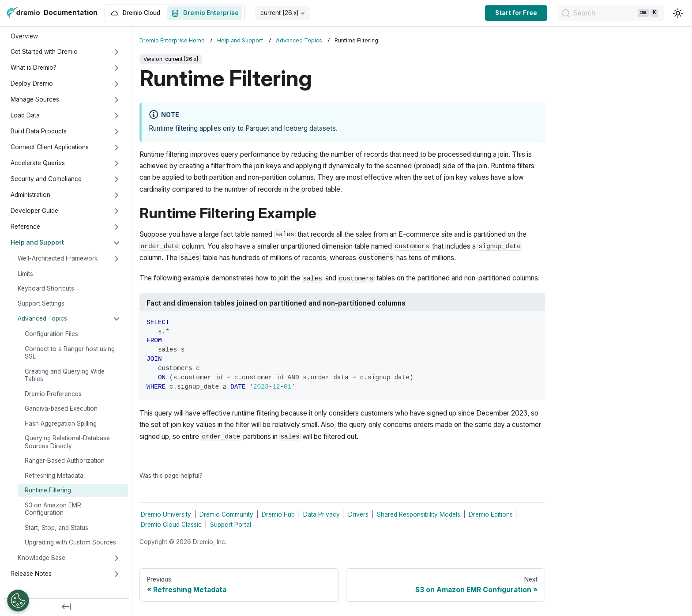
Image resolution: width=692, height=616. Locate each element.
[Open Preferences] (18, 601)
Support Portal (231, 525)
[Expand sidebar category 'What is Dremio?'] (117, 68)
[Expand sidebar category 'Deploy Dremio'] (117, 84)
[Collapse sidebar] (66, 607)
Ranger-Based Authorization (65, 461)
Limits (25, 274)
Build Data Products (39, 131)
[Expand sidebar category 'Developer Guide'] (117, 211)
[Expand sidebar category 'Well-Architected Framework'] (117, 259)
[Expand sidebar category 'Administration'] (117, 195)
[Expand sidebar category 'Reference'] (117, 227)
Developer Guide (34, 211)
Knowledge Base (41, 558)
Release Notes (31, 574)
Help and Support (37, 242)
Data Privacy (322, 514)
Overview (24, 36)
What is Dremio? (34, 68)
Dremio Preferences (53, 394)
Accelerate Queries (38, 163)
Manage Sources (35, 99)
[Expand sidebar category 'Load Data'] (117, 116)
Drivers (358, 514)
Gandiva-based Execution (61, 408)
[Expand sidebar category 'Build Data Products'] (117, 132)
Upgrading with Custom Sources (70, 542)
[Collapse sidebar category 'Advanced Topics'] (117, 319)
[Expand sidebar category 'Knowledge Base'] (117, 558)
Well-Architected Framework (58, 258)
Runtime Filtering (48, 490)
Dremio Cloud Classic (171, 525)
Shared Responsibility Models (419, 514)
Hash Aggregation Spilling (61, 423)
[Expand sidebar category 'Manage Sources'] (117, 100)
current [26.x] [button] (280, 13)
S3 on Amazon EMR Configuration (53, 509)
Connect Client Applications (50, 147)
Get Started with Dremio (44, 52)
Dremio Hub (278, 514)
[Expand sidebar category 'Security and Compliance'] (117, 179)
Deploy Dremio (32, 83)
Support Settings (41, 303)
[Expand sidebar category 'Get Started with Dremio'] (117, 52)
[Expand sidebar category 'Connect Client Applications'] (117, 147)
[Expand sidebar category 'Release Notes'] (117, 574)
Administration (30, 195)
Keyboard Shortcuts (46, 288)
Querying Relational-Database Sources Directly (67, 442)
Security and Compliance (46, 179)
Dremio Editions (491, 514)
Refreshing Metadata (54, 476)
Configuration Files (51, 334)
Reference (25, 227)
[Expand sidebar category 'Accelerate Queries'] (117, 163)
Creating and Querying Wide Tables (65, 375)
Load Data (25, 115)
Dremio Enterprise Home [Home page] (172, 40)
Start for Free (457, 13)
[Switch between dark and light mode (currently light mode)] (678, 13)
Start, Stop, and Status (56, 528)
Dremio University (166, 514)
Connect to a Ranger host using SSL (70, 353)
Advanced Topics (42, 318)
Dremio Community (226, 514)
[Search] (581, 13)
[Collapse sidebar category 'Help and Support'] (117, 243)
